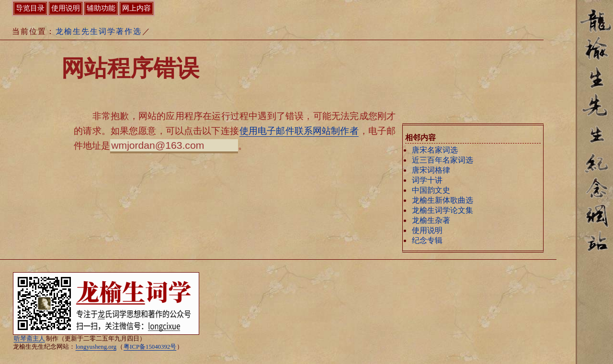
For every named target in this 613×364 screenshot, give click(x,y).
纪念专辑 (427, 240)
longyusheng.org (96, 347)
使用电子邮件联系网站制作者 (299, 131)
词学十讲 (427, 180)
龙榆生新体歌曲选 (443, 200)
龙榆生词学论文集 (443, 210)
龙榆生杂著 (431, 220)
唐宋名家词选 (435, 150)
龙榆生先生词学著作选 (99, 31)
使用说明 (427, 230)
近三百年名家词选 (443, 160)
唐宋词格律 (431, 170)
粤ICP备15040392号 (150, 347)
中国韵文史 (431, 190)
